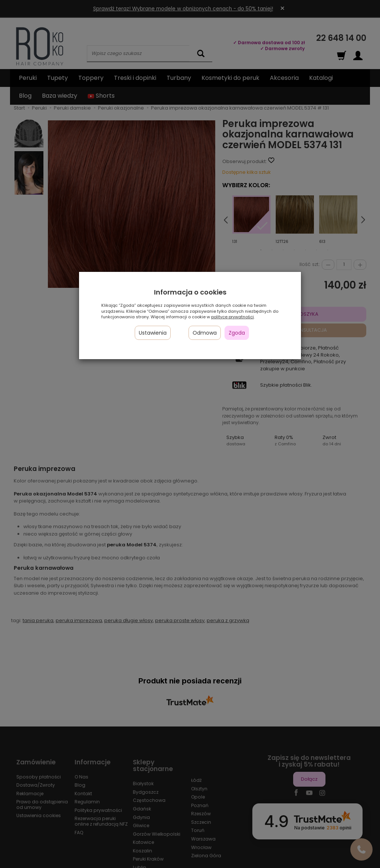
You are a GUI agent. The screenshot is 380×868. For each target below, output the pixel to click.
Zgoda (237, 333)
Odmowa (205, 333)
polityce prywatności (232, 317)
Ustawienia (153, 333)
